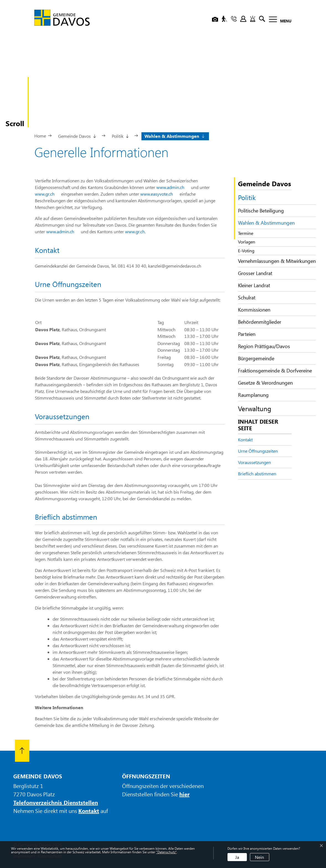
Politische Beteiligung (261, 211)
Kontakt (245, 440)
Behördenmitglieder (260, 322)
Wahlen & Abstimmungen (266, 224)
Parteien (247, 334)
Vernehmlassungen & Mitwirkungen (277, 261)
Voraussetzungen (254, 462)
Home (40, 136)
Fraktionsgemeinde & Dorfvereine (275, 370)
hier (184, 794)
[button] (77, 136)
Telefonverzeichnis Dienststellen (56, 802)
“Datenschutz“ (166, 852)
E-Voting (246, 251)
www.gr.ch (47, 194)
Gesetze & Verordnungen (265, 383)
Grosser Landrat (255, 273)
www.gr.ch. (138, 231)
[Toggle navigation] (279, 20)
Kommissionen (254, 310)
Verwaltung (255, 408)
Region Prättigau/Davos (264, 346)
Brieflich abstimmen (257, 474)
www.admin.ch (173, 187)
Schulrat (247, 297)
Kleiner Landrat (254, 285)
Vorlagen (247, 242)
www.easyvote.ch (159, 194)
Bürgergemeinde (256, 358)
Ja (237, 857)
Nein (259, 857)
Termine (246, 233)
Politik (247, 197)
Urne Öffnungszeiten (258, 451)
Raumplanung (253, 395)
